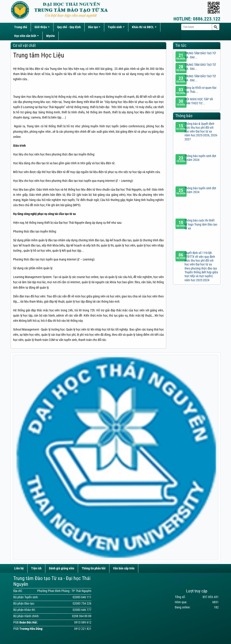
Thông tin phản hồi (94, 568)
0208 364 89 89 (82, 616)
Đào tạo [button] (93, 27)
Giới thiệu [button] (41, 27)
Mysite (51, 36)
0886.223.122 (197, 19)
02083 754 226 (82, 604)
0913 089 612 (83, 622)
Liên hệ (19, 568)
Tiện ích (36, 568)
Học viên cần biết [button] (25, 36)
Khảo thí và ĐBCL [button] (143, 27)
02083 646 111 (82, 597)
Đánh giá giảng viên (62, 568)
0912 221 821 (83, 629)
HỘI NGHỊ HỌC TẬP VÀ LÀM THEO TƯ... (199, 101)
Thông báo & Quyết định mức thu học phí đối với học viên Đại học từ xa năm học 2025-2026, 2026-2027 (201, 132)
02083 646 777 (82, 610)
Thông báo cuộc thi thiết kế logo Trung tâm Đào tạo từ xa (201, 224)
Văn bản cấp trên (124, 568)
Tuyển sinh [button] (115, 27)
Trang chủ (21, 27)
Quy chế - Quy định (69, 27)
